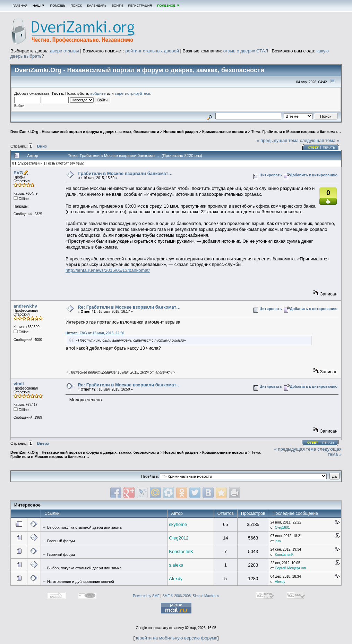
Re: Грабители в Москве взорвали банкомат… (129, 307)
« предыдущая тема (278, 140)
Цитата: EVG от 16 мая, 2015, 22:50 (95, 333)
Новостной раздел (181, 132)
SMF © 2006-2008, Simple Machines (191, 596)
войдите (98, 93)
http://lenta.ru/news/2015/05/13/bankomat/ (108, 270)
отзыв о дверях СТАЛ (246, 51)
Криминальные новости (225, 132)
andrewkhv (25, 306)
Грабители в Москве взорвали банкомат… (302, 132)
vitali (19, 384)
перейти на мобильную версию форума (176, 638)
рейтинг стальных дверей (152, 51)
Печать (329, 148)
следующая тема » (320, 140)
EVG (18, 173)
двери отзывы (64, 51)
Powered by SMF (146, 596)
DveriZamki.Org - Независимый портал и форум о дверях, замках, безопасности (85, 132)
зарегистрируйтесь (132, 93)
